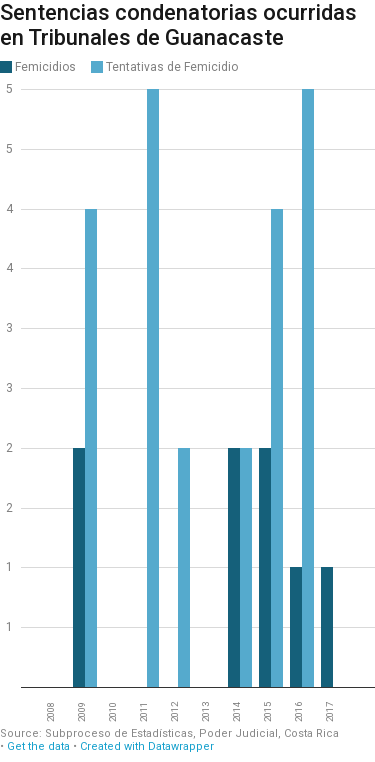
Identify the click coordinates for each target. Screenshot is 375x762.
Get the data (38, 746)
